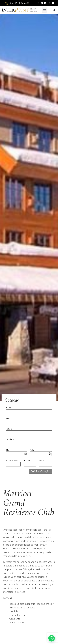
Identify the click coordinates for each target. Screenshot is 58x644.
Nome (9, 408)
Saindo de (10, 439)
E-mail (9, 418)
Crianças (43, 460)
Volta (32, 450)
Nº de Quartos (12, 460)
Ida (7, 450)
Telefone (10, 429)
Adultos (27, 460)
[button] (44, 10)
